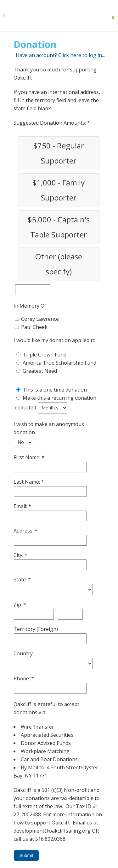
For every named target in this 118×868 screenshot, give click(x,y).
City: (19, 555)
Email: (21, 506)
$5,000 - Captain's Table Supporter (59, 227)
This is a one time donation (55, 390)
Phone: (22, 678)
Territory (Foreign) (36, 629)
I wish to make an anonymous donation (49, 428)
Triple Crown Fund (45, 355)
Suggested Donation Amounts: (50, 123)
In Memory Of (30, 306)
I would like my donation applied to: (55, 340)
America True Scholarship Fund (59, 363)
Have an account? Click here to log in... (60, 55)
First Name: (28, 457)
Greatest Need (40, 371)
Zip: (18, 605)
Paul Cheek (34, 327)
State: (21, 580)
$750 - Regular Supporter (59, 153)
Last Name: (27, 482)
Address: (24, 531)
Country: (24, 653)
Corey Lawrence (40, 319)
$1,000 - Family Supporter (59, 190)
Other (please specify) (59, 264)
